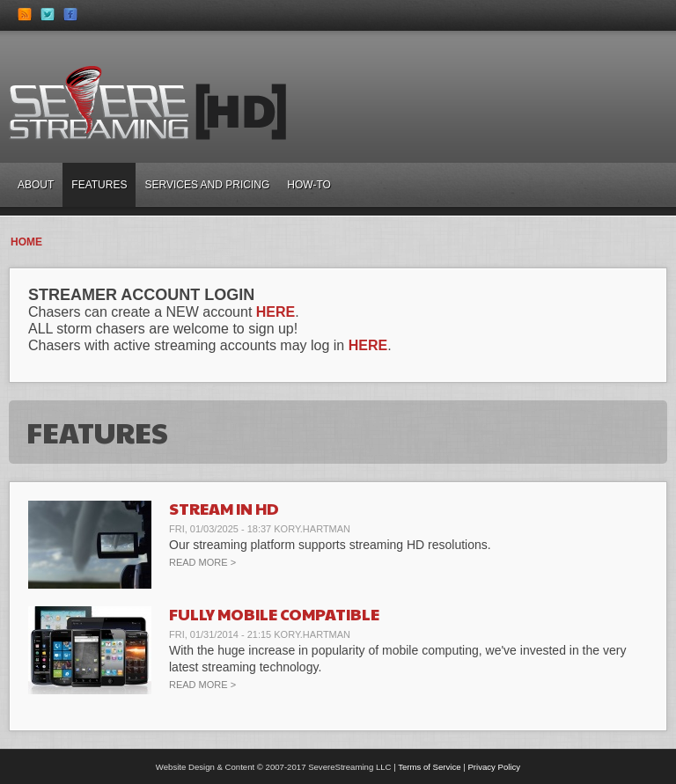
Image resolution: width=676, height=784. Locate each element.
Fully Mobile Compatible (274, 614)
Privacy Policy (494, 767)
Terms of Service (429, 767)
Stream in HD (224, 508)
